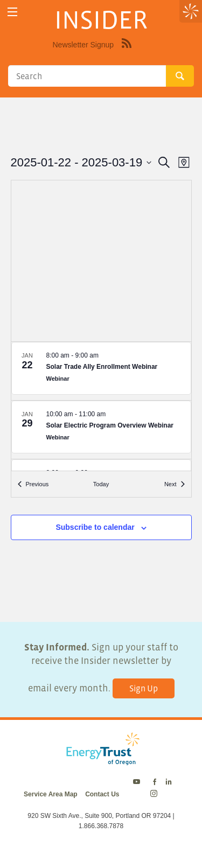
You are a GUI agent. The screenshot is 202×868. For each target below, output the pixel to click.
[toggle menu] (12, 12)
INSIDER (101, 19)
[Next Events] (175, 484)
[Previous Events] (33, 484)
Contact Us (102, 794)
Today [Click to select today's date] (101, 484)
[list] (101, 406)
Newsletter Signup (83, 45)
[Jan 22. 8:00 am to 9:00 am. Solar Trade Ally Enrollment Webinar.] (101, 371)
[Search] (87, 76)
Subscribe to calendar (95, 527)
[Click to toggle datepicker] (81, 162)
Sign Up (144, 688)
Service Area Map (51, 794)
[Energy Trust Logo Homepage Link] (101, 760)
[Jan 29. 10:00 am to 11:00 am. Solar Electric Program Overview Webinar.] (101, 430)
